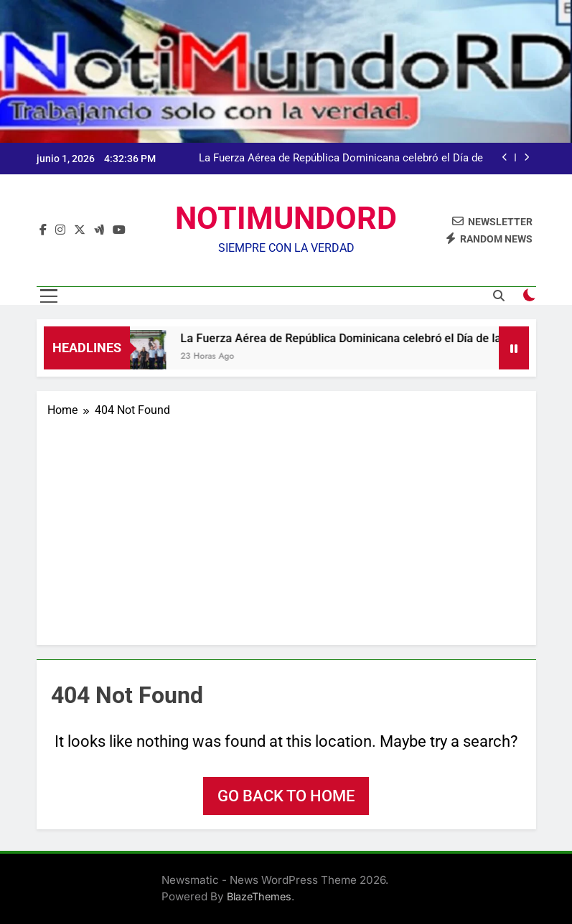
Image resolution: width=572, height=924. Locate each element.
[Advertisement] (286, 527)
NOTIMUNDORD (286, 218)
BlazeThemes (259, 896)
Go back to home (286, 796)
